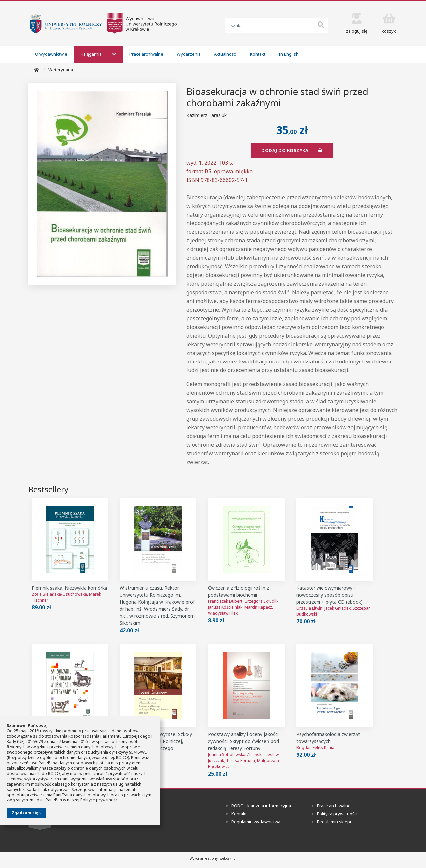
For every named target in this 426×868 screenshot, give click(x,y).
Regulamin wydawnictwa (256, 822)
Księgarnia (98, 54)
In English (289, 54)
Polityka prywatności (337, 814)
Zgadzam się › (26, 813)
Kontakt (258, 54)
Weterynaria (61, 70)
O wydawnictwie (51, 54)
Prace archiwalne (146, 54)
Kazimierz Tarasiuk (207, 115)
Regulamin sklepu (335, 822)
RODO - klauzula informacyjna (261, 806)
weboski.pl (228, 859)
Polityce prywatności (100, 800)
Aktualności (225, 54)
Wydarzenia (189, 54)
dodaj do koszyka (292, 150)
